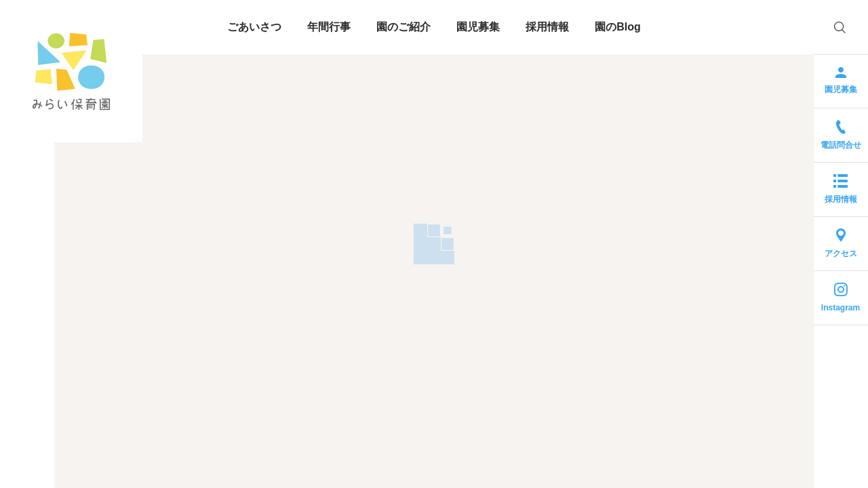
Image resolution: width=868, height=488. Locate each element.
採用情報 (547, 27)
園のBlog (618, 27)
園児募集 (478, 27)
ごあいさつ (254, 27)
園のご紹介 (403, 27)
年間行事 (329, 27)
